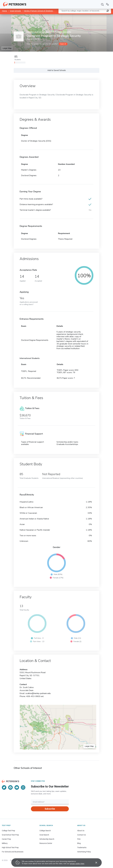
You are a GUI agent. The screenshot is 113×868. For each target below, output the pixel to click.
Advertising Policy (84, 852)
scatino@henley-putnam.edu (38, 693)
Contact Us (82, 835)
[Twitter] (4, 787)
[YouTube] (17, 787)
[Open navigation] (107, 4)
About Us (81, 831)
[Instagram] (23, 787)
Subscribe (50, 809)
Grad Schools (15, 11)
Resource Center (46, 843)
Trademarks (82, 847)
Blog (79, 843)
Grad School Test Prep (10, 835)
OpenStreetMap (96, 15)
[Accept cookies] (94, 863)
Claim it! (63, 44)
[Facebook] (10, 787)
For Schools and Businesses (13, 852)
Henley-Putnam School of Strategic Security (42, 11)
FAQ (79, 839)
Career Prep (6, 839)
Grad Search (44, 835)
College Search (45, 831)
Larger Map (7, 48)
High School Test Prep (10, 847)
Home (4, 11)
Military (5, 843)
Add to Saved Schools (57, 70)
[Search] (102, 4)
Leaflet (83, 15)
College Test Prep (8, 831)
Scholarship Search (47, 839)
